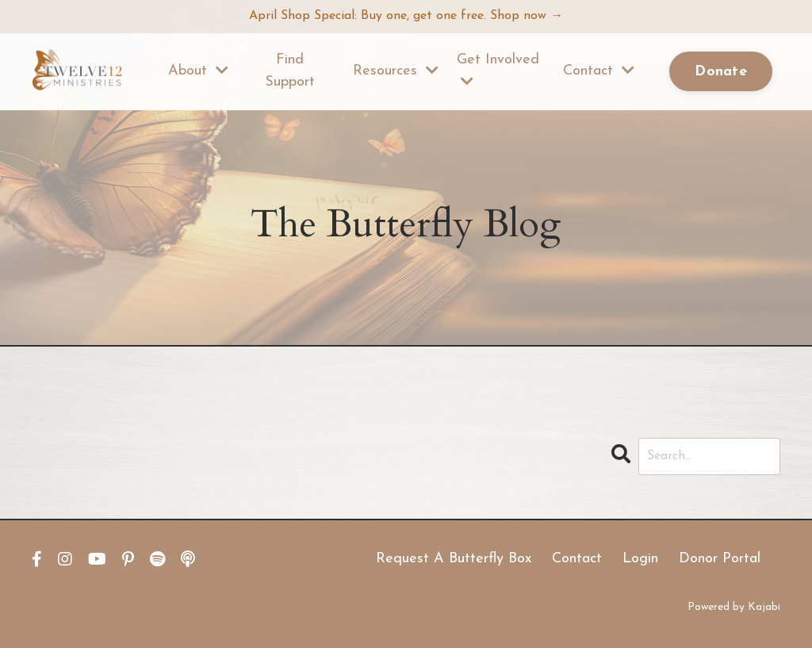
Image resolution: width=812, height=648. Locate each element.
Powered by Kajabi (734, 607)
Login (640, 559)
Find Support (290, 71)
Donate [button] (721, 72)
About (198, 71)
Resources (396, 71)
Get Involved (498, 71)
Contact (599, 71)
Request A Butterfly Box (454, 559)
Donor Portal (720, 559)
